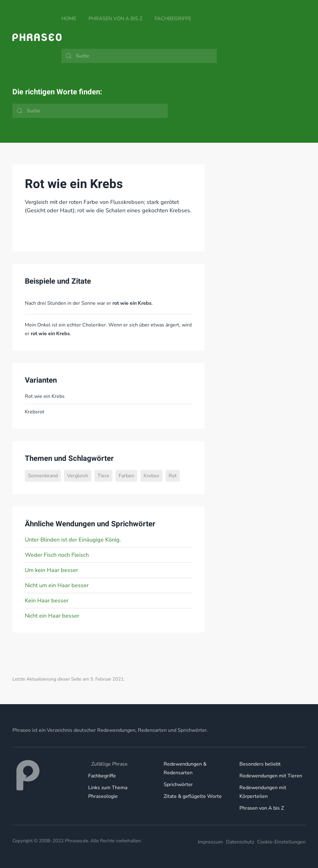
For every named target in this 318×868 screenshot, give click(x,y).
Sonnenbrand (43, 476)
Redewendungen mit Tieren (271, 776)
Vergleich (78, 476)
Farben (126, 476)
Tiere (103, 476)
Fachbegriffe (173, 19)
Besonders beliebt (260, 764)
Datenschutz (240, 842)
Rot (173, 476)
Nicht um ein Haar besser (57, 585)
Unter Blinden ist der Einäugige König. (73, 540)
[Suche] (139, 56)
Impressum (210, 842)
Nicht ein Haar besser (52, 616)
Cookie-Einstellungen (281, 842)
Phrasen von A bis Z (115, 19)
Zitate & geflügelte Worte (193, 796)
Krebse (151, 476)
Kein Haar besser (47, 600)
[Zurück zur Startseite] (37, 37)
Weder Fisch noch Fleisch (57, 555)
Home (69, 19)
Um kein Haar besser (51, 570)
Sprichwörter (178, 785)
